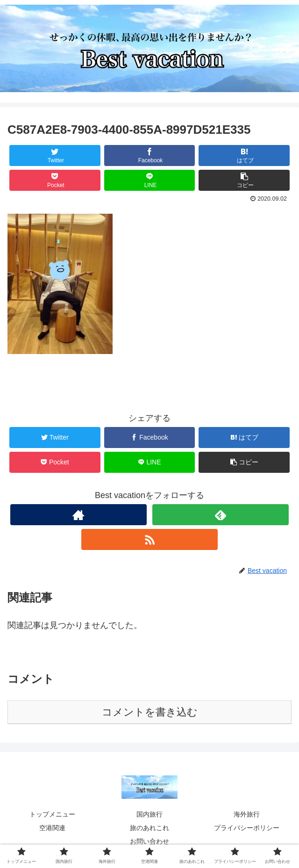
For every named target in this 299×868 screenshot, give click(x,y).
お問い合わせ (149, 841)
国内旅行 (149, 814)
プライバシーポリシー (247, 828)
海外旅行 (247, 814)
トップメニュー (52, 814)
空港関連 (52, 828)
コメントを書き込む (150, 712)
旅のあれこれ (149, 828)
